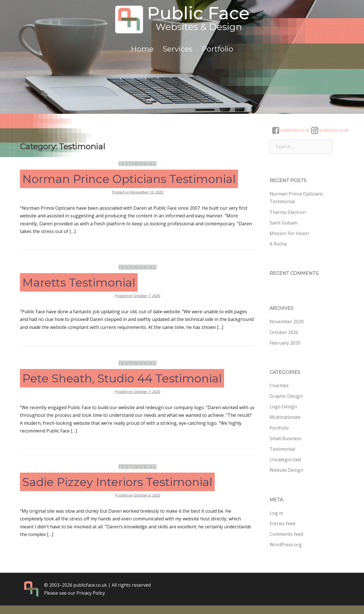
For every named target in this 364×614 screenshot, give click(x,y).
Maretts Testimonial (79, 282)
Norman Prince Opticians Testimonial (129, 179)
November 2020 (287, 322)
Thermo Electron (288, 212)
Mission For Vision (289, 233)
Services (178, 49)
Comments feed (286, 534)
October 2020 (284, 332)
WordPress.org (286, 545)
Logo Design (283, 407)
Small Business (286, 438)
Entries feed (282, 524)
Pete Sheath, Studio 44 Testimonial (122, 378)
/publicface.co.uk (291, 130)
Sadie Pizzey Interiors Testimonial (117, 482)
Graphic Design (286, 396)
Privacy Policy (91, 593)
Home (142, 49)
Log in (276, 513)
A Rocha (278, 244)
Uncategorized (285, 460)
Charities (279, 386)
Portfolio (217, 49)
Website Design (286, 470)
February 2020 (285, 343)
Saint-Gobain (284, 223)
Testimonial (138, 164)
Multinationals (285, 417)
